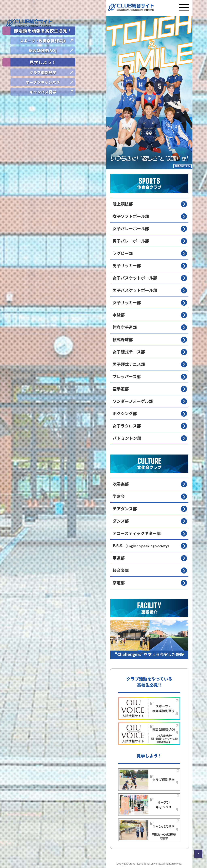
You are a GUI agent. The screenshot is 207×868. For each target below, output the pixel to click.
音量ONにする (182, 166)
